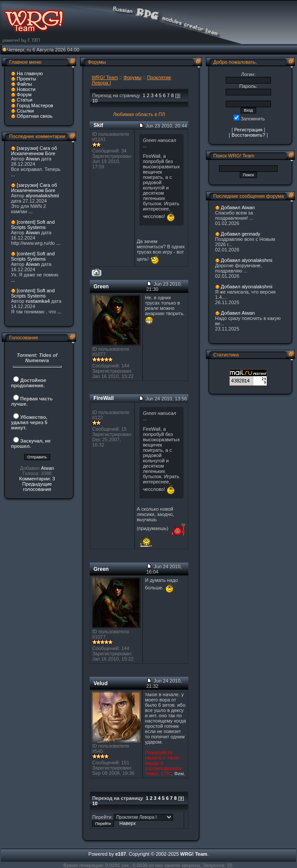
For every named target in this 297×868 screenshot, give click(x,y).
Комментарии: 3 (37, 479)
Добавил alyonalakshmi (247, 260)
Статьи (25, 100)
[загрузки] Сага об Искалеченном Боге (34, 151)
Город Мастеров (35, 105)
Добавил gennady (241, 234)
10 (95, 101)
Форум (24, 94)
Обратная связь (35, 116)
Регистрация (248, 130)
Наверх (127, 823)
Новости (26, 89)
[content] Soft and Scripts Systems (33, 225)
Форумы (132, 77)
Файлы (24, 84)
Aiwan (48, 468)
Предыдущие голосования (37, 487)
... (13, 174)
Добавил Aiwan (238, 207)
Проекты (26, 79)
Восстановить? (248, 135)
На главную (30, 73)
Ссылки (25, 111)
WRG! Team (105, 77)
